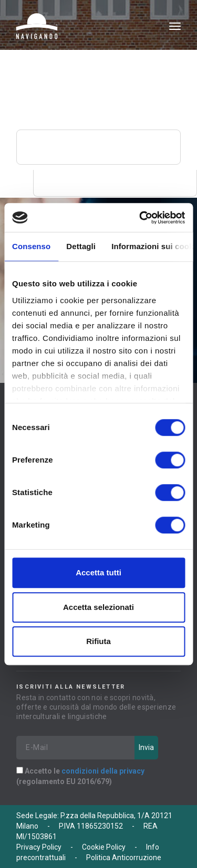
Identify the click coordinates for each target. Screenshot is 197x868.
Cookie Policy (104, 847)
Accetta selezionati (98, 607)
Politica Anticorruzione (124, 858)
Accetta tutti (98, 572)
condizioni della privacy (103, 771)
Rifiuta (98, 641)
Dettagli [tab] (81, 246)
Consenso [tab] (31, 246)
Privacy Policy (39, 847)
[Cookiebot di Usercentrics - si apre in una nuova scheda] (140, 218)
